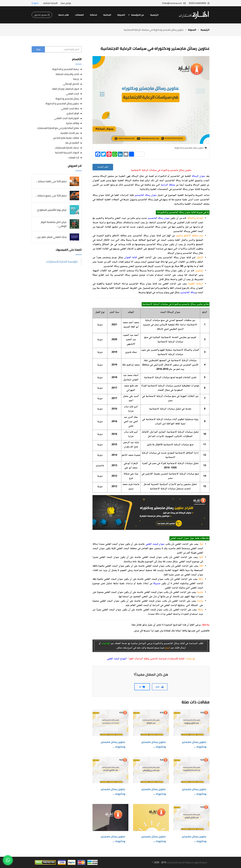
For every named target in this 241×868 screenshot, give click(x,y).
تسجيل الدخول (42, 15)
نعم (160, 687)
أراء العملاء (74, 157)
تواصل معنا (66, 3)
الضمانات (79, 15)
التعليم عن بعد (72, 143)
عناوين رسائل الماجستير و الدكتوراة (62, 103)
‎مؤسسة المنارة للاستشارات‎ (62, 262)
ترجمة (76, 79)
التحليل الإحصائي (71, 84)
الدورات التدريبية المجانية (67, 153)
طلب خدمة (64, 15)
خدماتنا (94, 15)
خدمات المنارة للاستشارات (67, 148)
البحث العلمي (73, 94)
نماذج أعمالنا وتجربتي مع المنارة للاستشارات (58, 128)
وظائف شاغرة (73, 123)
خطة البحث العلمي (70, 108)
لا (142, 687)
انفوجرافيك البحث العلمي (67, 118)
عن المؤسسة (138, 15)
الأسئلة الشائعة (50, 3)
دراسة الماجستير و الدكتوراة (66, 69)
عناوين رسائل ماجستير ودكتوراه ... (194, 744)
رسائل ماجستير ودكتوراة (67, 99)
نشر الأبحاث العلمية (70, 133)
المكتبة (107, 15)
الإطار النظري (73, 113)
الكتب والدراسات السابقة (67, 74)
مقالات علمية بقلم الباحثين (66, 138)
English (35, 3)
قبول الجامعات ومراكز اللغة (66, 89)
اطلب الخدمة (103, 167)
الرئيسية (154, 15)
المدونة (121, 15)
